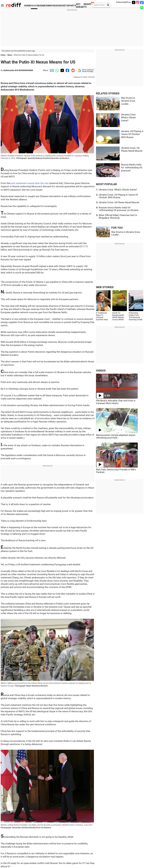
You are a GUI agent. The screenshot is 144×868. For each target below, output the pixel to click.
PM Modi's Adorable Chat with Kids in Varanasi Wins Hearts (116, 402)
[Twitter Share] (62, 70)
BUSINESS (43, 6)
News (10, 55)
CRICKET (62, 6)
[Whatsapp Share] (57, 70)
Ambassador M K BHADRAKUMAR (18, 70)
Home (3, 55)
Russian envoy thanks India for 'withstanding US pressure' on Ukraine (119, 209)
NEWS (34, 6)
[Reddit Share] (72, 70)
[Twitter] (134, 2)
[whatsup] (142, 7)
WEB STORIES (105, 287)
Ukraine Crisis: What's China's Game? (129, 118)
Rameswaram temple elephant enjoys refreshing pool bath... (116, 436)
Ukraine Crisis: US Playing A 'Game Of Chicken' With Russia (118, 196)
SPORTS (71, 6)
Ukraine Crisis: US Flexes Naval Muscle (119, 202)
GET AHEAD (80, 6)
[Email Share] (51, 70)
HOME (27, 6)
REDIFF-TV (88, 6)
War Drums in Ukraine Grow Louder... (128, 101)
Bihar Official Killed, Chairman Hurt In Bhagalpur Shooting (118, 217)
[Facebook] (142, 2)
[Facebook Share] (67, 70)
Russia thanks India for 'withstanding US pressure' (132, 168)
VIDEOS (101, 371)
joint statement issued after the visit (30, 183)
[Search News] (107, 5)
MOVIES (53, 6)
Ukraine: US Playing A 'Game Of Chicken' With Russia (132, 134)
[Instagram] (138, 2)
